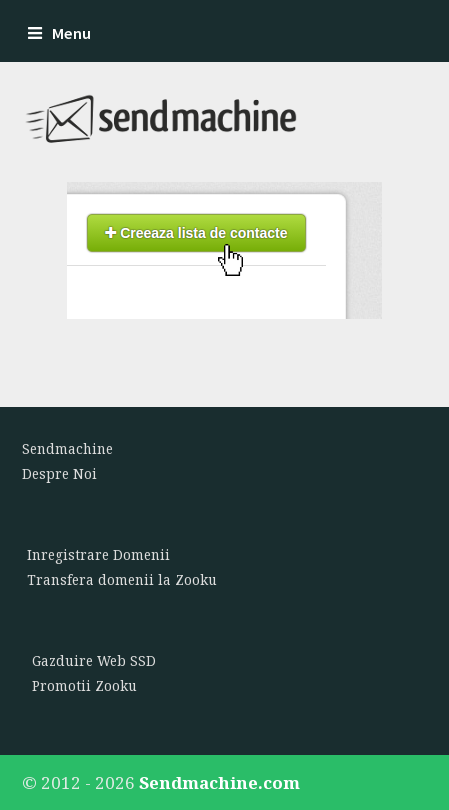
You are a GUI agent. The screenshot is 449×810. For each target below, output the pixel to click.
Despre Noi (59, 474)
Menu (59, 33)
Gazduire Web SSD (94, 661)
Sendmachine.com (219, 782)
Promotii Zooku (84, 686)
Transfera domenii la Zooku (122, 580)
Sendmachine (67, 449)
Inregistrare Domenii (98, 555)
